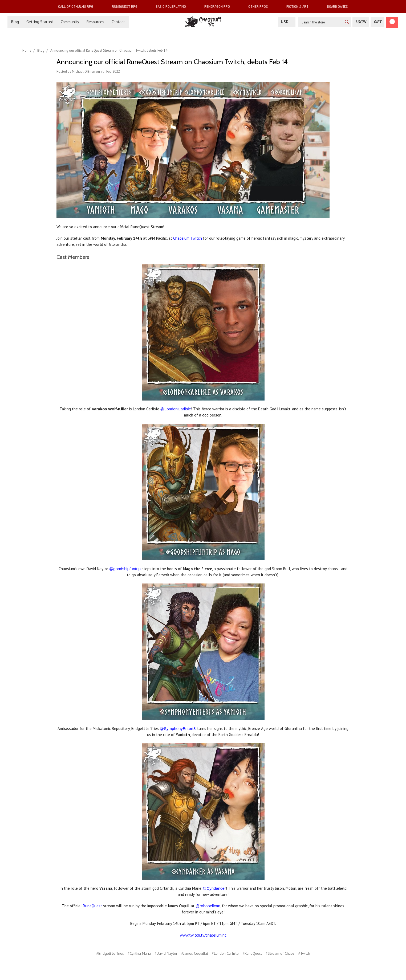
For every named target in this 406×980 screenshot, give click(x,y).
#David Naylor (166, 953)
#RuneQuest (252, 953)
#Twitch (304, 953)
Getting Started (40, 22)
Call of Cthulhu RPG (78, 6)
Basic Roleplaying (173, 6)
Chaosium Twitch (188, 238)
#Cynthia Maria (139, 953)
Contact (118, 22)
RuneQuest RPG (127, 6)
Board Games (338, 6)
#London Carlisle (225, 953)
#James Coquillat (195, 953)
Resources (95, 22)
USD (287, 22)
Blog (15, 22)
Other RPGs (260, 6)
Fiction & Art (300, 6)
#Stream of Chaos (280, 953)
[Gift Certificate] (377, 22)
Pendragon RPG (219, 6)
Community (70, 22)
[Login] (361, 22)
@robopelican (208, 906)
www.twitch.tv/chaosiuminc (203, 935)
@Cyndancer (214, 888)
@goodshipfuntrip (125, 569)
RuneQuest (92, 906)
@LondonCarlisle (176, 409)
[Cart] (392, 23)
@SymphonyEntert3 (178, 728)
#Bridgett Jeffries (110, 953)
